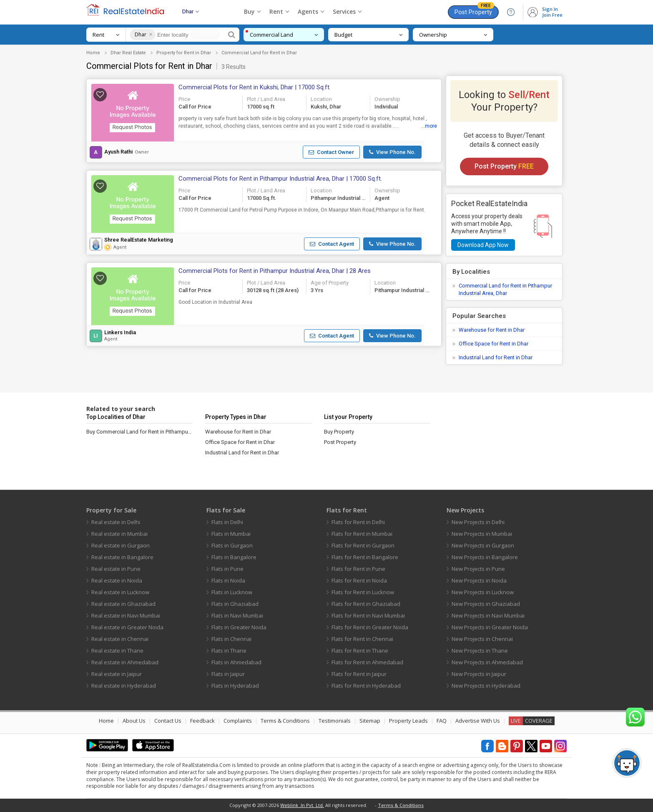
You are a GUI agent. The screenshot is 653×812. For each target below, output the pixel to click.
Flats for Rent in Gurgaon (363, 545)
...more (429, 126)
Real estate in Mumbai (119, 534)
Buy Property (339, 432)
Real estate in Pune (116, 569)
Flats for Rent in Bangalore (365, 557)
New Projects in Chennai (482, 639)
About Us (134, 721)
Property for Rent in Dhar (184, 53)
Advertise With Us (478, 721)
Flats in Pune (227, 569)
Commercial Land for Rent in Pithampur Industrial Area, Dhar (505, 289)
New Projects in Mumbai (482, 534)
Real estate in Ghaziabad (123, 604)
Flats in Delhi (227, 522)
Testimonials (335, 721)
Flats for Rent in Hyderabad (366, 686)
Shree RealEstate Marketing (139, 240)
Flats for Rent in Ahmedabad (367, 662)
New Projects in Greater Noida (490, 627)
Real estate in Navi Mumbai (126, 615)
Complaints (238, 721)
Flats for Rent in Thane (360, 651)
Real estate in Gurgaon (121, 545)
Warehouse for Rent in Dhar (492, 330)
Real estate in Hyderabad (124, 686)
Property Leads (408, 721)
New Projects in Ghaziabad (486, 604)
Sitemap (370, 721)
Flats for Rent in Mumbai (362, 534)
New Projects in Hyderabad (486, 686)
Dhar (141, 34)
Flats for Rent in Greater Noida (370, 627)
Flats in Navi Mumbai (237, 615)
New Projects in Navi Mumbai (488, 615)
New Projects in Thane (480, 651)
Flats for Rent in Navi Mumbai (368, 615)
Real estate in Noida (117, 580)
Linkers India (120, 333)
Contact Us (168, 721)
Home (93, 53)
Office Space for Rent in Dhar (494, 344)
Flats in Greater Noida (239, 627)
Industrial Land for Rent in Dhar (496, 357)
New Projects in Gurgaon (483, 545)
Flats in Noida (228, 580)
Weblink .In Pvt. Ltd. (302, 805)
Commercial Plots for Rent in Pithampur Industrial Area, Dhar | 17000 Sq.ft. (280, 179)
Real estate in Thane (117, 651)
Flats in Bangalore (234, 557)
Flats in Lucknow (232, 592)
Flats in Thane (229, 651)
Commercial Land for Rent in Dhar (259, 53)
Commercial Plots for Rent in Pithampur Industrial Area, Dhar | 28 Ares (275, 271)
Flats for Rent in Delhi (358, 522)
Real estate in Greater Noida (127, 627)
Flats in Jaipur (228, 674)
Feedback (202, 721)
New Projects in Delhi (478, 522)
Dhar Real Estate (128, 53)
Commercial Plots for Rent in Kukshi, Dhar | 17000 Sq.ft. (255, 87)
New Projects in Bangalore (485, 557)
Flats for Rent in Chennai (362, 639)
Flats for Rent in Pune (358, 569)
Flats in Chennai (231, 639)
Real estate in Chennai (120, 639)
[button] (133, 115)
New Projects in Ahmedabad (487, 662)
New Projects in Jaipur (479, 674)
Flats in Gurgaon (232, 545)
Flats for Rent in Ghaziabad (366, 604)
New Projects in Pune (478, 569)
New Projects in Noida (479, 580)
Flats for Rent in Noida (359, 580)
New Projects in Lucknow (483, 592)
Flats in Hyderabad (235, 686)
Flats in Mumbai (231, 534)
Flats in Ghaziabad (235, 604)
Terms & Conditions (285, 721)
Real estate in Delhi (116, 522)
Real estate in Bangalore (122, 557)
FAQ (442, 721)
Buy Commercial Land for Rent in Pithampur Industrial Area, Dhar (139, 432)
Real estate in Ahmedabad (125, 662)
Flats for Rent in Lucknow (363, 592)
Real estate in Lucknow (120, 592)
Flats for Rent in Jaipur (359, 674)
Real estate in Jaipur (117, 674)
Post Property (474, 11)
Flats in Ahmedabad (236, 662)
